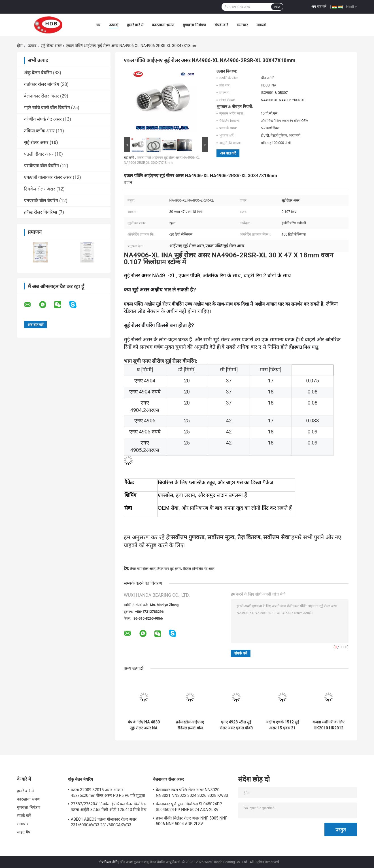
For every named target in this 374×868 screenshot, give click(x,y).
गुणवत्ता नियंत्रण (194, 25)
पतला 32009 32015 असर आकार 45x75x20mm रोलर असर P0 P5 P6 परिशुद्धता (108, 793)
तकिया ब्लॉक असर (39, 131)
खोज (277, 7)
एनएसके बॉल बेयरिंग (41, 201)
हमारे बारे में (135, 25)
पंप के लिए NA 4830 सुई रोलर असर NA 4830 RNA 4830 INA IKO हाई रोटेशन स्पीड (144, 725)
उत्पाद (32, 46)
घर (98, 25)
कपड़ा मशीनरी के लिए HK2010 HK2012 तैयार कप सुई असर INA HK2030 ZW (328, 725)
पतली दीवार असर (39, 154)
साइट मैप (24, 832)
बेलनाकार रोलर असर (42, 96)
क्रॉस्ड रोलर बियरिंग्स (41, 212)
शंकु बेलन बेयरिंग (38, 73)
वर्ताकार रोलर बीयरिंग (42, 84)
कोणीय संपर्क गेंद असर (43, 119)
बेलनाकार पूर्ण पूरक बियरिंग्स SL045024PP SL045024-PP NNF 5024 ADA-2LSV (189, 807)
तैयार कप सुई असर (169, 569)
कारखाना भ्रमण (163, 25)
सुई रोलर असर (51, 46)
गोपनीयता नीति (108, 862)
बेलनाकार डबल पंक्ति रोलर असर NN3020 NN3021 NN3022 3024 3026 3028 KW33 (192, 793)
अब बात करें (319, 7)
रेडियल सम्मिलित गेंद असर (199, 569)
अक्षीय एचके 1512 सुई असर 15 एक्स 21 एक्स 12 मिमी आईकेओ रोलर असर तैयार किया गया (282, 725)
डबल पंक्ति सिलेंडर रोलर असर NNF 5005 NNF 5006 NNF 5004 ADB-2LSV (192, 821)
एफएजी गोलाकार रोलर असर (48, 177)
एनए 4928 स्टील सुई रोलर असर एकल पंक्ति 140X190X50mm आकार (236, 725)
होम (20, 46)
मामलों (261, 25)
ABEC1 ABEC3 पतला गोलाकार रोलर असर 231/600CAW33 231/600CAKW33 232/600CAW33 (104, 823)
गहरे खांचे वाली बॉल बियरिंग (47, 108)
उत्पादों (114, 25)
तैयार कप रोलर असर (143, 569)
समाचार (242, 25)
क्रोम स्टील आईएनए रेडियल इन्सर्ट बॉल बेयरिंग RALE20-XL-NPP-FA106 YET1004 (190, 725)
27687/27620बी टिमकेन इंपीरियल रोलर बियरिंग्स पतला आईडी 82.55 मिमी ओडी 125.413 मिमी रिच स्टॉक (109, 808)
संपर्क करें (221, 25)
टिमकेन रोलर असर (40, 189)
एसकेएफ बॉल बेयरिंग (42, 166)
